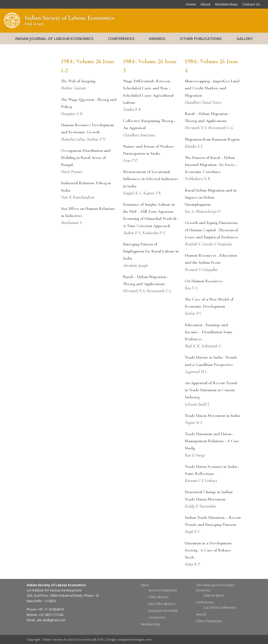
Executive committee (163, 611)
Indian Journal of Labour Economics (54, 38)
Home (191, 5)
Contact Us (251, 5)
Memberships (226, 5)
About (205, 5)
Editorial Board (214, 596)
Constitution (157, 617)
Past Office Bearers (162, 604)
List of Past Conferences (220, 608)
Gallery (245, 38)
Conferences (121, 38)
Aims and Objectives (163, 590)
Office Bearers (158, 597)
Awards (157, 38)
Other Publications (201, 38)
